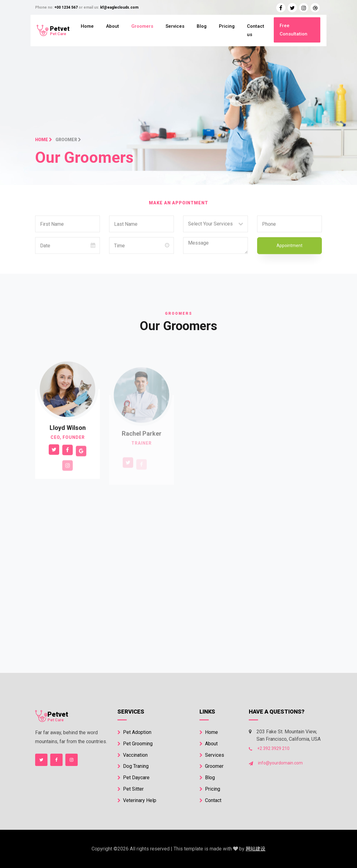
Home (87, 26)
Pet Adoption (134, 732)
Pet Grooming (135, 744)
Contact (210, 800)
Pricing (227, 26)
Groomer (211, 766)
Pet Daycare (133, 778)
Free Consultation (293, 30)
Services (175, 26)
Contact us (256, 30)
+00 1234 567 (66, 7)
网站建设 (256, 849)
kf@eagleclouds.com (119, 7)
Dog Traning (133, 766)
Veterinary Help (137, 800)
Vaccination (133, 755)
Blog (202, 26)
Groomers (142, 26)
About (113, 26)
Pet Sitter (131, 789)
